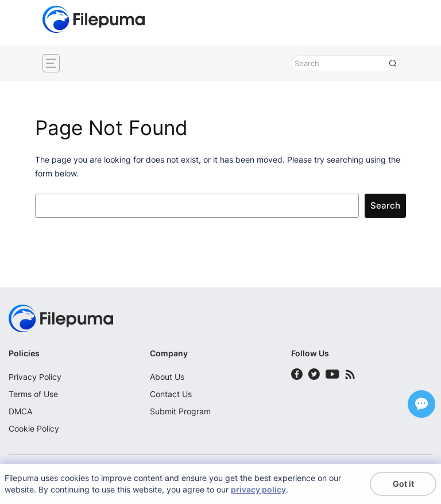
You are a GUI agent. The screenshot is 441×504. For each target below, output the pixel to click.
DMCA (20, 411)
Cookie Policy (34, 428)
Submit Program (180, 411)
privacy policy (258, 489)
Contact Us (171, 394)
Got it (403, 484)
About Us (167, 377)
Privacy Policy (35, 377)
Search (385, 206)
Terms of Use (33, 394)
